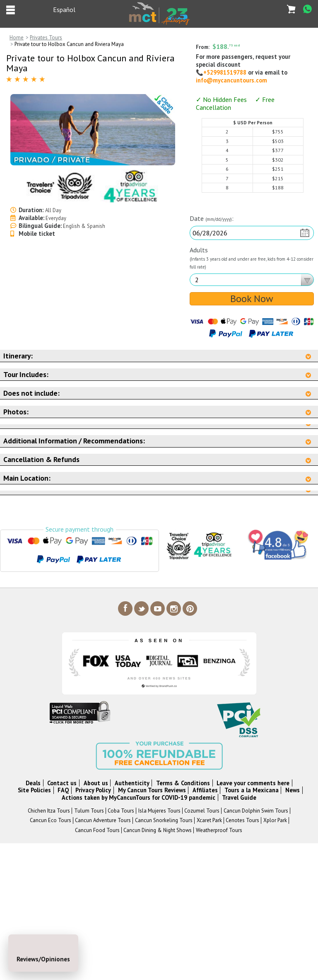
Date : (212, 219)
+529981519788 (226, 72)
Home (17, 38)
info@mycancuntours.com (231, 80)
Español (64, 10)
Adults (252, 258)
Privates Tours (46, 38)
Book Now (252, 299)
